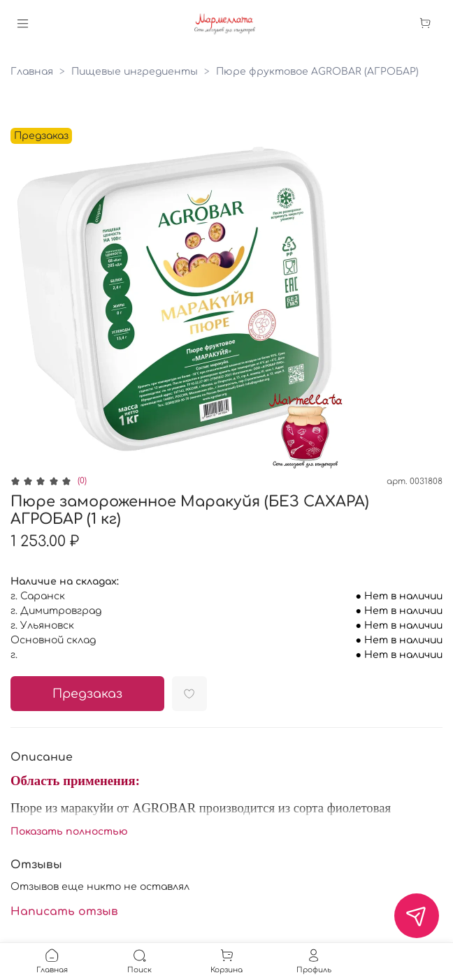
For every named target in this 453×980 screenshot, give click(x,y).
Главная (32, 72)
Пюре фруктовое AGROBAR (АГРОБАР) (317, 72)
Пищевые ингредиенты (135, 72)
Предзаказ (87, 694)
